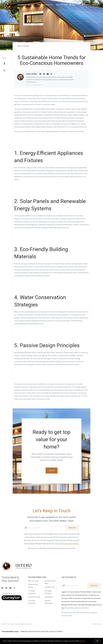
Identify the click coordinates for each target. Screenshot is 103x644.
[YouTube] (10, 588)
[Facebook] (2, 588)
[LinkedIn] (6, 588)
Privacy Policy (97, 624)
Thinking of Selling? (26, 5)
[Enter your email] (46, 528)
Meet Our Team (62, 5)
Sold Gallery (49, 597)
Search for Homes (34, 597)
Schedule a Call (50, 587)
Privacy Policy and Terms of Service (67, 544)
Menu (72, 5)
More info (82, 641)
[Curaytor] (12, 600)
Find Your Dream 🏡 (45, 5)
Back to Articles (23, 46)
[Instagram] (14, 588)
